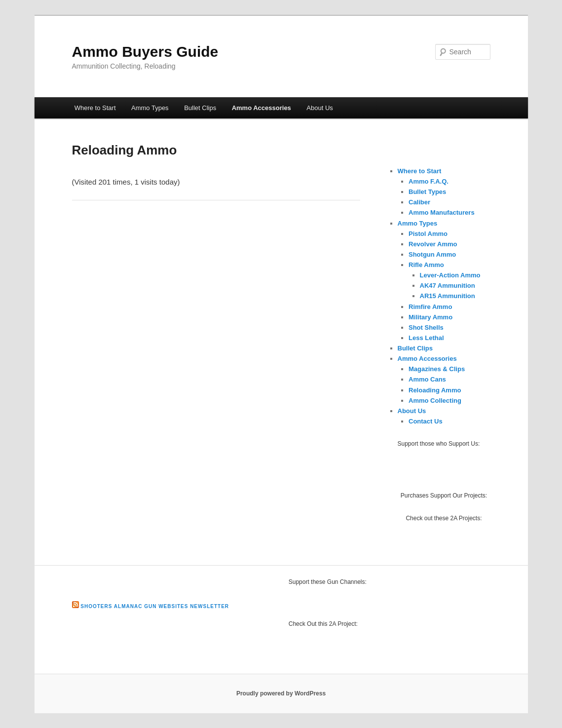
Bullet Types (427, 192)
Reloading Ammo (435, 390)
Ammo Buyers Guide (145, 52)
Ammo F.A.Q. (429, 181)
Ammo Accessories (262, 108)
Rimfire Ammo (430, 307)
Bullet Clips (200, 108)
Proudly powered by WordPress (281, 693)
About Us (319, 108)
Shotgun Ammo (432, 254)
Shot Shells (426, 327)
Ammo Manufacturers (442, 212)
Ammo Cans (427, 379)
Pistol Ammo (428, 234)
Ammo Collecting (435, 401)
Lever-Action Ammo (450, 275)
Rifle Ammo (426, 265)
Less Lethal (426, 338)
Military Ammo (431, 317)
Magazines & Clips (437, 369)
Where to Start (95, 108)
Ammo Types (150, 108)
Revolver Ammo (433, 244)
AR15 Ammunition (448, 296)
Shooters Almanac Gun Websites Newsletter (155, 606)
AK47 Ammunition (448, 286)
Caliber (419, 202)
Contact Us (426, 421)
